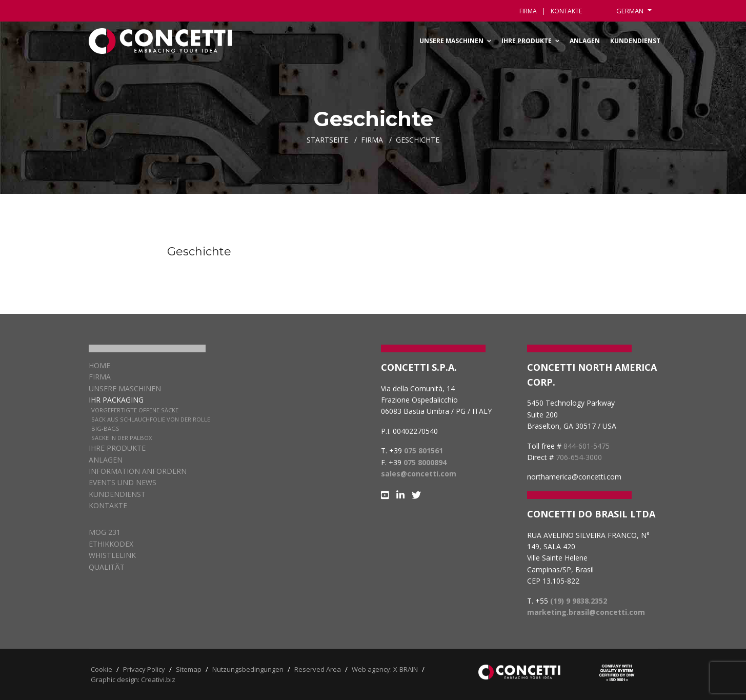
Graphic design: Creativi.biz (133, 679)
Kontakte (108, 505)
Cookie (102, 669)
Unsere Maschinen (451, 41)
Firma (528, 11)
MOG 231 (105, 532)
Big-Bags (105, 428)
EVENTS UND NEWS (123, 482)
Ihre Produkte (527, 41)
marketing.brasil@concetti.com (586, 612)
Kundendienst (635, 41)
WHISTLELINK (112, 555)
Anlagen (585, 41)
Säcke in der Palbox (122, 438)
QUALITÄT (107, 567)
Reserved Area (318, 669)
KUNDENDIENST (117, 494)
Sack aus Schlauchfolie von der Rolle (151, 419)
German (631, 11)
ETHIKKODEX (111, 544)
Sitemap (189, 669)
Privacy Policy (144, 669)
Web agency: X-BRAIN (385, 669)
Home (99, 365)
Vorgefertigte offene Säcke (135, 410)
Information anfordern (138, 471)
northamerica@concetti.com (574, 477)
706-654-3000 (579, 457)
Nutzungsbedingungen (248, 669)
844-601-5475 (587, 446)
